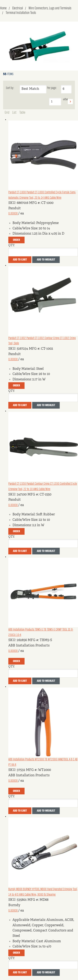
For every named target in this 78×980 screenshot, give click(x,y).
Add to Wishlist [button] (46, 260)
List (14, 113)
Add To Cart (20, 260)
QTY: (12, 245)
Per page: (52, 88)
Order (16, 240)
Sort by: (10, 88)
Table (22, 113)
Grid (7, 113)
